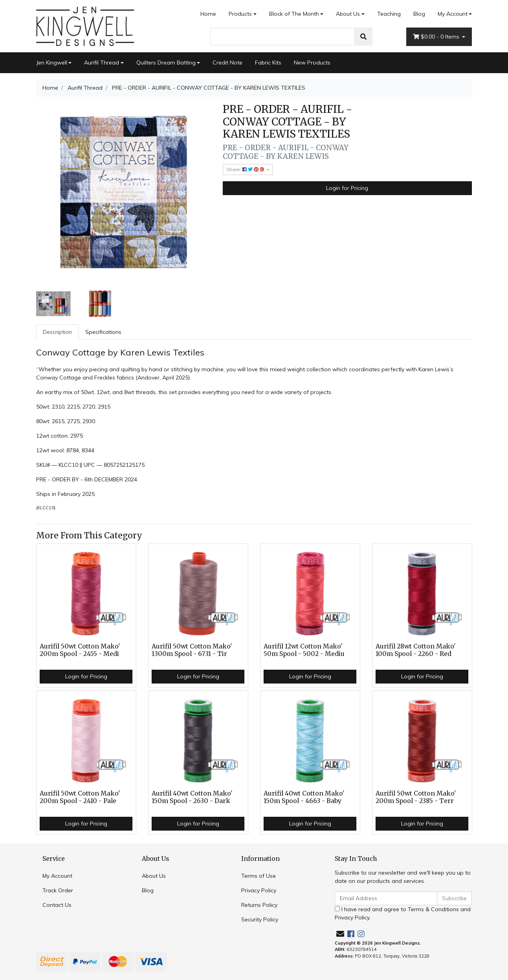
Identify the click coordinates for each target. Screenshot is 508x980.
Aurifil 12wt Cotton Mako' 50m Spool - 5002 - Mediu (304, 650)
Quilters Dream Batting (166, 63)
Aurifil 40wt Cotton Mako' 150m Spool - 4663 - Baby (304, 797)
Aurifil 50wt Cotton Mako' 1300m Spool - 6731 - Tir (192, 650)
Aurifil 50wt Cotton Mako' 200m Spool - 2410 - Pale (80, 797)
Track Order (58, 890)
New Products (312, 63)
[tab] (57, 332)
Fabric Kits (268, 63)
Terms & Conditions (433, 909)
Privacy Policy (259, 890)
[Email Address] (386, 898)
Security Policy (260, 919)
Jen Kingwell (52, 63)
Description (57, 332)
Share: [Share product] (246, 169)
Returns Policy (259, 905)
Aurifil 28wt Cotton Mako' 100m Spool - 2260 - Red (416, 650)
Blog (419, 14)
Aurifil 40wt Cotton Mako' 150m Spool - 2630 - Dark (192, 797)
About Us (348, 14)
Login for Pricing (347, 188)
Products (240, 14)
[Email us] (340, 934)
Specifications (103, 332)
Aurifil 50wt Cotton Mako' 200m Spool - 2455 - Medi (80, 650)
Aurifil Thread (102, 63)
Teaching (389, 14)
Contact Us (57, 905)
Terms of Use (259, 876)
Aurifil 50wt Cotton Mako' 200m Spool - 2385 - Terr (416, 797)
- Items (437, 37)
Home (208, 14)
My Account (57, 876)
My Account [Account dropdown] (453, 14)
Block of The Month (294, 14)
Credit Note (227, 63)
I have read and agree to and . (403, 913)
